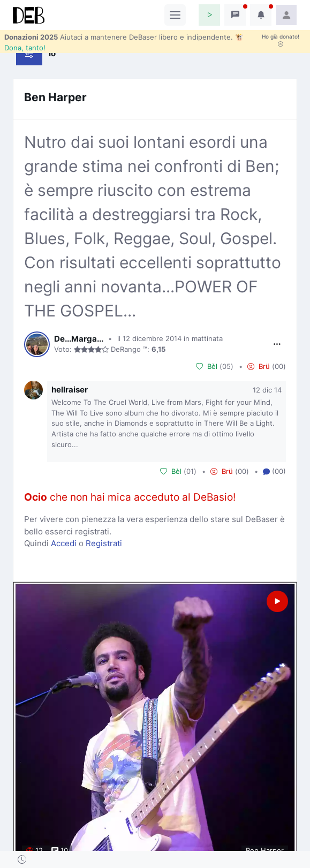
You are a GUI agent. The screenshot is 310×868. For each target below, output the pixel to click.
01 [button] (190, 471)
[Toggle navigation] (175, 15)
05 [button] (226, 366)
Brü (259, 367)
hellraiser (70, 390)
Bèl (207, 367)
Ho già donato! (281, 40)
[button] (209, 15)
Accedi (64, 543)
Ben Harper (55, 97)
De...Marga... (79, 339)
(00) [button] (274, 472)
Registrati (104, 543)
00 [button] (279, 366)
